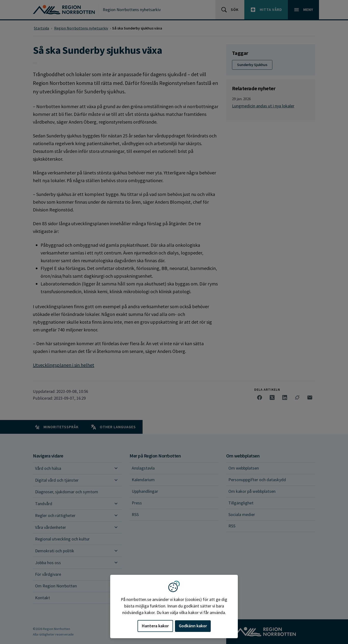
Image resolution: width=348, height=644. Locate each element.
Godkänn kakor (193, 626)
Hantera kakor (155, 626)
